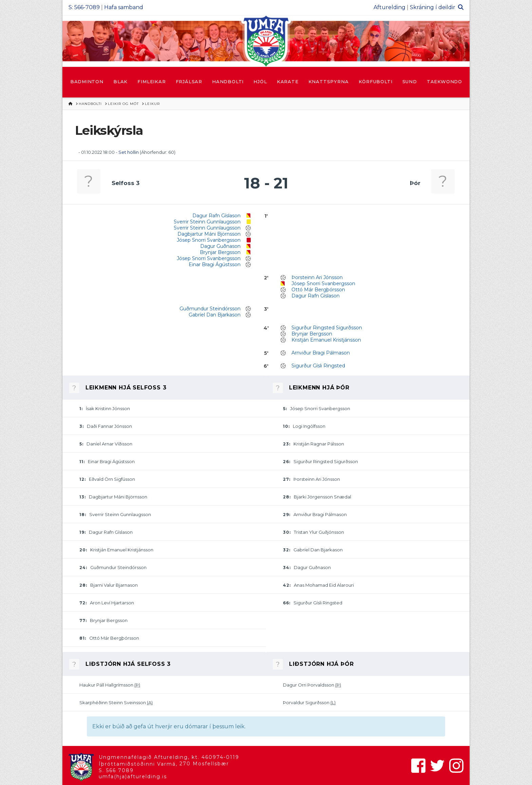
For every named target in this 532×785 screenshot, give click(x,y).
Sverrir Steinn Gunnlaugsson (207, 222)
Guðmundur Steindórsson (210, 309)
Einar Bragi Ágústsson (215, 264)
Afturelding (389, 7)
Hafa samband (124, 7)
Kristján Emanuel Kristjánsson (326, 340)
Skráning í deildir (433, 7)
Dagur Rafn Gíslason (216, 216)
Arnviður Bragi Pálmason (321, 353)
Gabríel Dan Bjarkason (215, 315)
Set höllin (129, 152)
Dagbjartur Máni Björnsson (209, 234)
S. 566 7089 (116, 770)
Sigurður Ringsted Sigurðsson (327, 328)
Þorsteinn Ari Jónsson (317, 277)
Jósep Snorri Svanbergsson (209, 240)
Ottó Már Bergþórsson (318, 290)
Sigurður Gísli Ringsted (318, 366)
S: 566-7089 (84, 7)
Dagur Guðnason (220, 246)
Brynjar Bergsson (220, 252)
